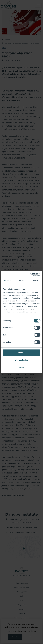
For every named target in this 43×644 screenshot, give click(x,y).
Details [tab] (22, 281)
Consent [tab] (8, 281)
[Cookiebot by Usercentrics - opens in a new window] (31, 274)
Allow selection (21, 360)
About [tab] (35, 281)
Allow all (21, 353)
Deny (21, 368)
